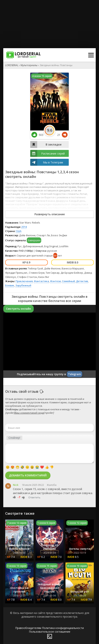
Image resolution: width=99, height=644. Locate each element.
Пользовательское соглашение (50, 632)
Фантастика (41, 281)
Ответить (34, 497)
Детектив (82, 281)
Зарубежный (23, 285)
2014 (24, 227)
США (19, 231)
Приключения (24, 281)
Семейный (68, 281)
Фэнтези (55, 281)
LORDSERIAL (12, 65)
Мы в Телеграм (53, 162)
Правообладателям (28, 628)
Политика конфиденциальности (63, 628)
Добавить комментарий (28, 475)
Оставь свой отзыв (22, 391)
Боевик (10, 285)
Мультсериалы (29, 65)
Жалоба (52, 485)
